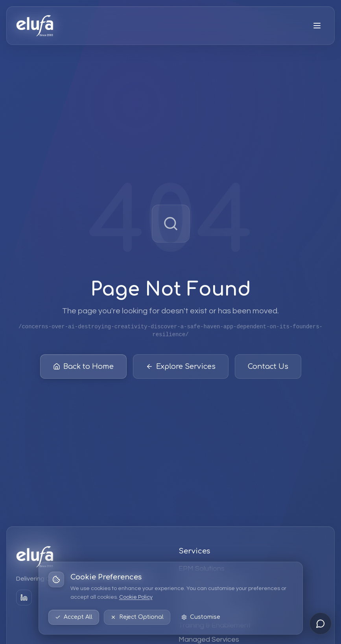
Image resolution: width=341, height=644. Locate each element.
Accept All (74, 617)
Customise (201, 617)
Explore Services (181, 366)
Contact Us (268, 366)
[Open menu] (317, 26)
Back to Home (83, 366)
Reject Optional (137, 617)
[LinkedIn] (24, 598)
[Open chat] (321, 624)
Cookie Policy (136, 597)
